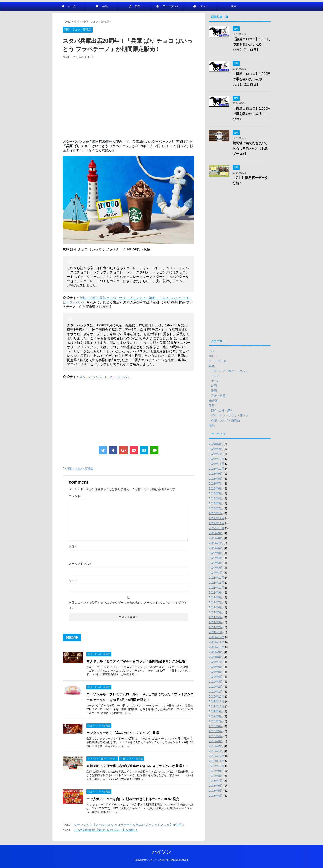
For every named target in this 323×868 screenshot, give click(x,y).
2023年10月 (217, 469)
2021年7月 (216, 602)
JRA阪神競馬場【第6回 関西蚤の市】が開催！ (106, 830)
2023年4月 (216, 498)
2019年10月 (217, 706)
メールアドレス (80, 564)
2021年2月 (216, 627)
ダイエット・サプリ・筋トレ (230, 415)
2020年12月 (217, 637)
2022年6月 (216, 548)
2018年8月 (216, 776)
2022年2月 (216, 568)
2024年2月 (216, 449)
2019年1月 (216, 751)
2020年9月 (216, 652)
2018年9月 (216, 771)
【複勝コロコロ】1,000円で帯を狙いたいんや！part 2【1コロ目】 (252, 44)
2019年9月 (216, 711)
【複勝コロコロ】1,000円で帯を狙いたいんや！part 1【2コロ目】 (252, 79)
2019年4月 (216, 736)
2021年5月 (216, 612)
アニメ (215, 376)
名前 (73, 547)
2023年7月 (216, 484)
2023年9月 (216, 474)
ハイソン (161, 852)
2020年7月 (216, 662)
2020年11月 (217, 642)
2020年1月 (216, 692)
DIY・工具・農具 (222, 410)
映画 (214, 386)
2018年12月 (217, 756)
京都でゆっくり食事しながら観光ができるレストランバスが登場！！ (137, 766)
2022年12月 (217, 518)
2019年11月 (217, 701)
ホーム (69, 6)
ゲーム (215, 381)
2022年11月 (217, 523)
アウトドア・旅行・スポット (230, 371)
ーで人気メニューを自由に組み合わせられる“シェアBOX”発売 (133, 799)
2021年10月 (217, 588)
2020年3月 (216, 682)
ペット (201, 6)
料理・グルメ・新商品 (80, 469)
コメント (75, 496)
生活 (102, 6)
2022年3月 (216, 563)
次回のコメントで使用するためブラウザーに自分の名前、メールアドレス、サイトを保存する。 (128, 605)
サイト (73, 581)
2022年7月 (216, 543)
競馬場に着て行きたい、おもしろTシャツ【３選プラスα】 (251, 148)
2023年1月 (216, 513)
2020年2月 (216, 687)
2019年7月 (216, 721)
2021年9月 (216, 592)
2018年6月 (216, 786)
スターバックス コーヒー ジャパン (105, 377)
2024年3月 (216, 444)
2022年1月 (216, 573)
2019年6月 (216, 726)
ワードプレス (168, 6)
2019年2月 (216, 746)
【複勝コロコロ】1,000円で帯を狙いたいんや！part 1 (252, 114)
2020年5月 (216, 672)
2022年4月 (216, 558)
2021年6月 (216, 607)
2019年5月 (216, 731)
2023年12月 (217, 459)
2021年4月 (216, 617)
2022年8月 (216, 538)
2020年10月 (217, 647)
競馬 (234, 6)
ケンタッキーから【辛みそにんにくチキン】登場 (123, 733)
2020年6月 (216, 667)
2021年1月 (216, 632)
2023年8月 (216, 479)
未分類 (213, 401)
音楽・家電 (218, 396)
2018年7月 (216, 781)
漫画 (214, 391)
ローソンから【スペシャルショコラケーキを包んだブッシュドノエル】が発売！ (130, 825)
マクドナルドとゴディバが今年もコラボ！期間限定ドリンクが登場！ (137, 661)
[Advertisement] (129, 101)
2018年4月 (216, 796)
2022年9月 (216, 533)
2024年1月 (216, 454)
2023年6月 (216, 488)
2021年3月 (216, 622)
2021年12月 (217, 578)
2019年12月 (217, 697)
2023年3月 (216, 503)
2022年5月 (216, 553)
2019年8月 (216, 716)
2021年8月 (216, 597)
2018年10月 (217, 766)
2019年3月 (216, 741)
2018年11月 (217, 761)
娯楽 (135, 6)
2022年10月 (217, 528)
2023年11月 (217, 464)
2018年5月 (216, 791)
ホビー (213, 356)
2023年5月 (216, 493)
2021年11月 (217, 583)
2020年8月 (216, 657)
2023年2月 (216, 508)
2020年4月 (216, 677)
